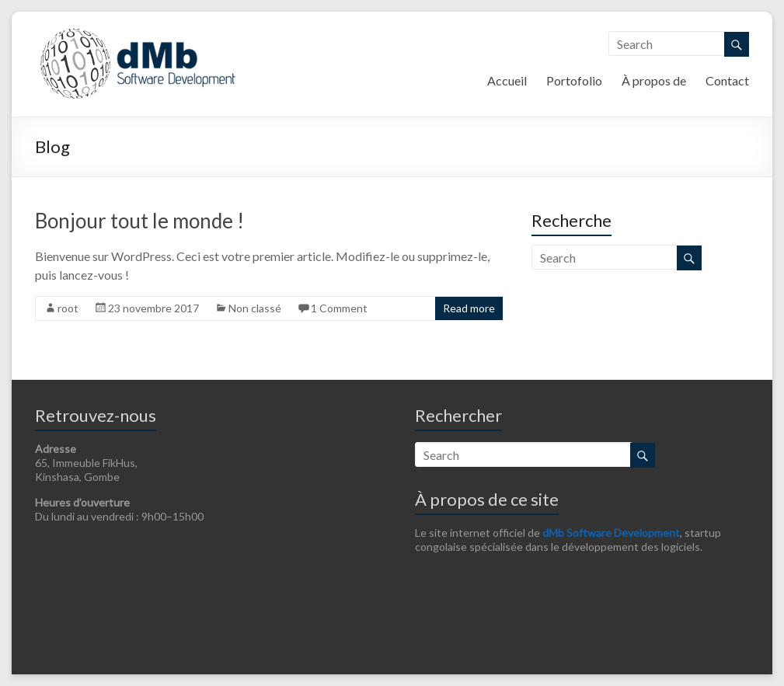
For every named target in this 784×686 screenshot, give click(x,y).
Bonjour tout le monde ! (139, 221)
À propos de (654, 80)
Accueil (507, 80)
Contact (727, 80)
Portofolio (574, 80)
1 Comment (339, 308)
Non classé (255, 308)
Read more (469, 308)
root (68, 308)
